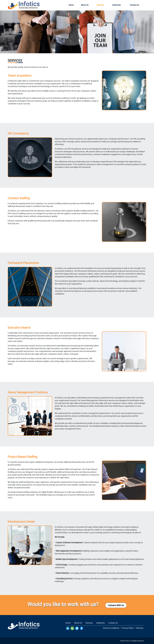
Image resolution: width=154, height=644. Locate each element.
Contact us (134, 5)
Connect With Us (116, 605)
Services (100, 5)
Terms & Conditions (111, 628)
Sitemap (140, 628)
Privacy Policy (128, 628)
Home (71, 5)
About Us (85, 5)
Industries (117, 5)
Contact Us (113, 623)
